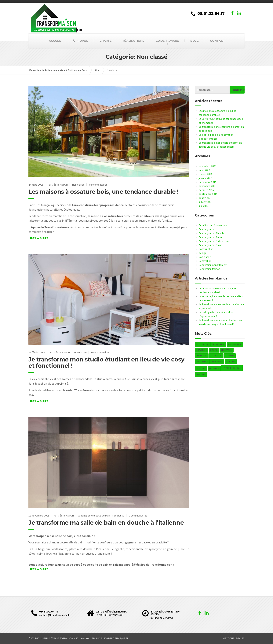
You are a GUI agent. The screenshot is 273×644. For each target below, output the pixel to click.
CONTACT (218, 41)
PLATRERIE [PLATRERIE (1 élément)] (201, 368)
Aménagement (207, 229)
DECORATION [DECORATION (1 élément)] (227, 350)
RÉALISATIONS (134, 41)
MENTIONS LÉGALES (234, 638)
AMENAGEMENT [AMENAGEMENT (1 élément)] (235, 344)
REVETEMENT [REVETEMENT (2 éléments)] (232, 368)
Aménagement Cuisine (211, 237)
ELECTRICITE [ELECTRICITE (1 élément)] (216, 356)
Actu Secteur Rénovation (213, 225)
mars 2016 (204, 170)
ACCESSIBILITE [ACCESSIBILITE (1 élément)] (203, 344)
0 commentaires (98, 185)
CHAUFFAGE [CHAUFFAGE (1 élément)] (202, 350)
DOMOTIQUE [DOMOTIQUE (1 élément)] (202, 356)
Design (203, 253)
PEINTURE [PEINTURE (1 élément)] (231, 361)
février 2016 (206, 174)
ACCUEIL (55, 41)
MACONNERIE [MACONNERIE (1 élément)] (202, 361)
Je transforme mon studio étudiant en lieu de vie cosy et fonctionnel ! (106, 363)
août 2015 (204, 198)
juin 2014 (204, 206)
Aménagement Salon (210, 245)
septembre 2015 (208, 194)
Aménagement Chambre (212, 233)
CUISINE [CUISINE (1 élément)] (214, 350)
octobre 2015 (206, 190)
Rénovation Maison (209, 269)
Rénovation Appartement (213, 265)
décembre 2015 (208, 182)
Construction (206, 249)
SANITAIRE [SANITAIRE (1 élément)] (201, 374)
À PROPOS (80, 41)
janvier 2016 (205, 178)
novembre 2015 (207, 186)
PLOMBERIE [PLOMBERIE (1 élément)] (214, 368)
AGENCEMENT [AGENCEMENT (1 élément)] (219, 344)
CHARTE (106, 41)
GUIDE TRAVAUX (167, 41)
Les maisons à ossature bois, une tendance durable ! (104, 192)
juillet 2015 (205, 202)
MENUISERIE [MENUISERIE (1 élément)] (217, 361)
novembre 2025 (207, 166)
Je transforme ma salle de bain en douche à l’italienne (106, 523)
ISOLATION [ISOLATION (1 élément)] (230, 356)
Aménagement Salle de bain (94, 516)
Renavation (205, 261)
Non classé (78, 185)
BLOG (195, 41)
